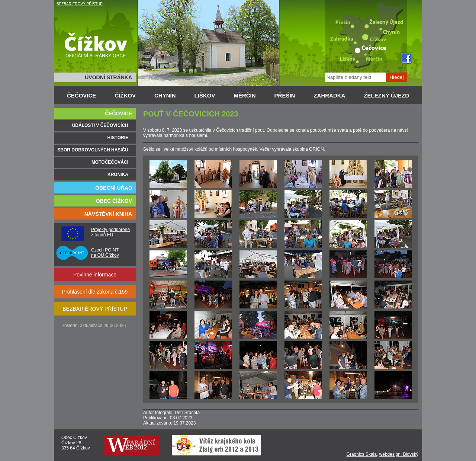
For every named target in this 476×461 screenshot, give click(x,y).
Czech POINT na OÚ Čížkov (105, 253)
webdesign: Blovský (399, 454)
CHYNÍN (165, 95)
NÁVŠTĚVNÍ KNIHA (108, 214)
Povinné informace (95, 275)
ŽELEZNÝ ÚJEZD (386, 95)
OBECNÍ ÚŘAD (114, 188)
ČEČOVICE (81, 95)
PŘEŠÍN (285, 95)
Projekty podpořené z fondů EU (110, 232)
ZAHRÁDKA (329, 95)
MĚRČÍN (245, 95)
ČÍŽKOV (125, 95)
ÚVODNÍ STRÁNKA (108, 77)
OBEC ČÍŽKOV (114, 201)
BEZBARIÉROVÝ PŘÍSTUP (80, 4)
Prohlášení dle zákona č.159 (95, 292)
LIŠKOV (205, 95)
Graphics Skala (362, 454)
